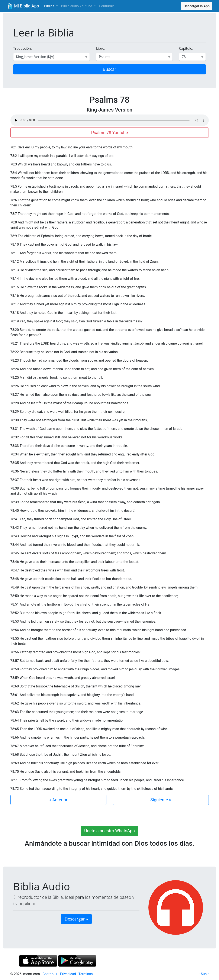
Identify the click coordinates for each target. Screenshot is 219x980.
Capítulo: (186, 48)
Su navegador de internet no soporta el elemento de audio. (110, 120)
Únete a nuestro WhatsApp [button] (109, 831)
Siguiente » (161, 800)
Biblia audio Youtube (77, 6)
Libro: (101, 48)
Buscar (110, 69)
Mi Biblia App (23, 6)
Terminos (86, 974)
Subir (205, 974)
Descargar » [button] (76, 919)
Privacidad (68, 974)
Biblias (50, 6)
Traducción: (22, 48)
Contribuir (106, 6)
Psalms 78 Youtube (109, 133)
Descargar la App (197, 6)
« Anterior (58, 800)
